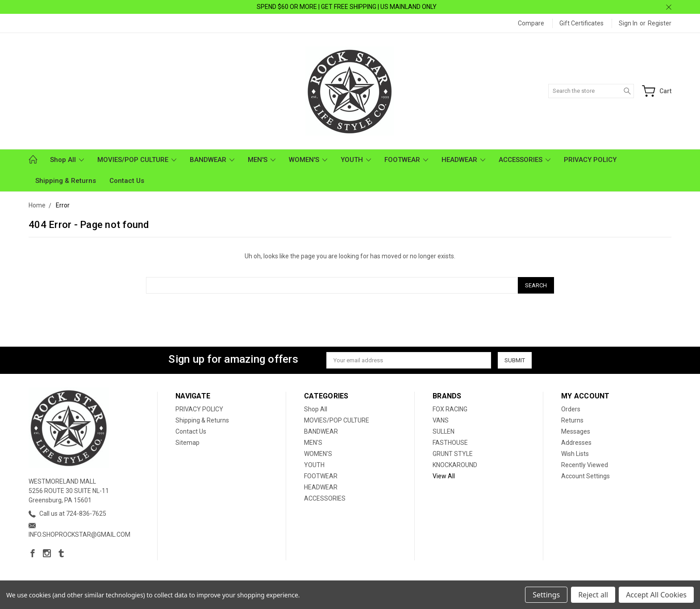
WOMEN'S (308, 160)
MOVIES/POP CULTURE (137, 160)
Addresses (576, 443)
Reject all (593, 595)
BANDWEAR (212, 160)
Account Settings (585, 476)
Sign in (628, 23)
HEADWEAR (463, 160)
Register (660, 23)
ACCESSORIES (525, 160)
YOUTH (356, 160)
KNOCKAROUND (455, 465)
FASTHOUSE (450, 443)
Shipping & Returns (66, 181)
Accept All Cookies (656, 595)
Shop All (67, 160)
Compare (531, 23)
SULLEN (444, 431)
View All (444, 476)
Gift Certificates (581, 23)
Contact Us (127, 181)
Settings (546, 595)
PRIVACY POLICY (590, 160)
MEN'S (262, 160)
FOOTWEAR (406, 160)
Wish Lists (575, 454)
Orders (571, 409)
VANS (441, 420)
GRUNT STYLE (453, 454)
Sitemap (187, 443)
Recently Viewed (585, 465)
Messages (576, 431)
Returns (572, 420)
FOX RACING (450, 409)
